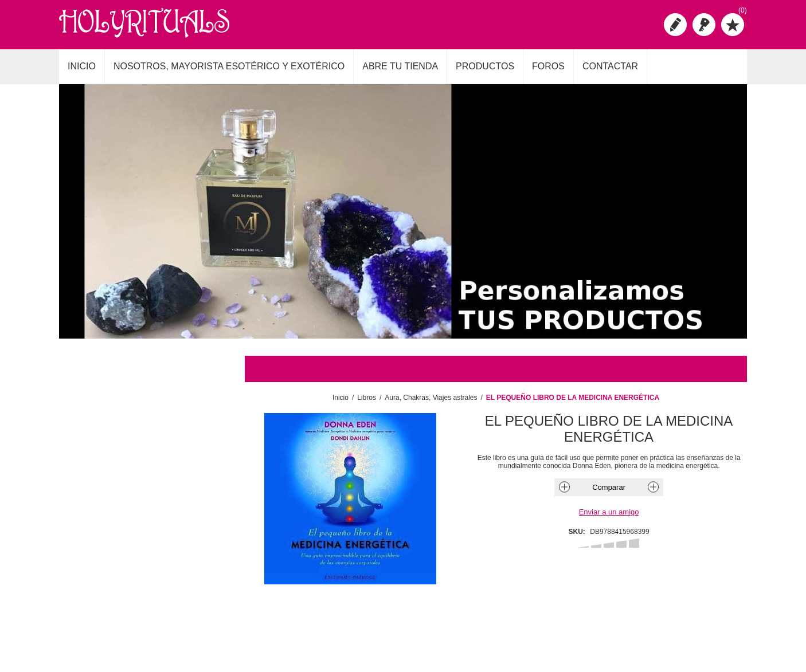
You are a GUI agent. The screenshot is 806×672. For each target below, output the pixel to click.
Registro (675, 25)
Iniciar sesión (704, 25)
